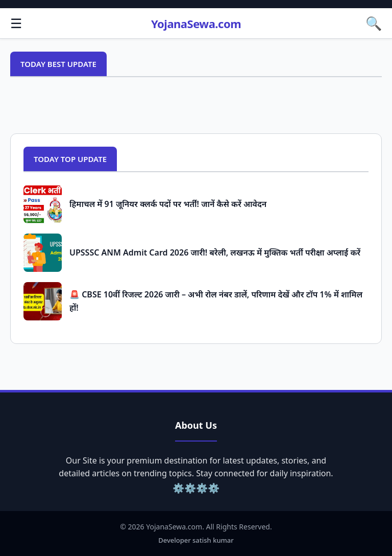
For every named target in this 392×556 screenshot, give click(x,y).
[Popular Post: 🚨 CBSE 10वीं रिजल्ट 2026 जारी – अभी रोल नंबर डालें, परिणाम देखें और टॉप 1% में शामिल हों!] (43, 301)
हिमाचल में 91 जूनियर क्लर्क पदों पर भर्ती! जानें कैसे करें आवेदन (168, 204)
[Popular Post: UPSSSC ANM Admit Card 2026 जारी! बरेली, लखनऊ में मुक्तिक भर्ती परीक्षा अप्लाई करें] (43, 253)
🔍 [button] (374, 23)
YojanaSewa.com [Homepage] (196, 24)
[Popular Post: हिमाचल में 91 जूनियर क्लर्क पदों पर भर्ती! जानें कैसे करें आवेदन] (43, 204)
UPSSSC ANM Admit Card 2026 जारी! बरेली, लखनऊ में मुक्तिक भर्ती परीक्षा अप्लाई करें (215, 252)
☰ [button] (16, 23)
